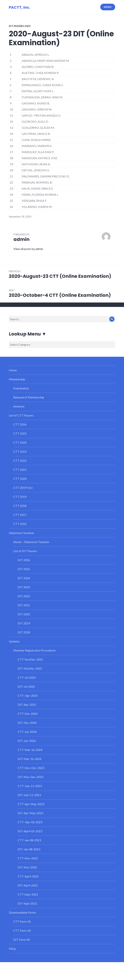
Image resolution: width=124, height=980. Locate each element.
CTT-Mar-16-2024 (30, 750)
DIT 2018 (24, 632)
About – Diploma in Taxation (31, 542)
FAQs (12, 949)
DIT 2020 (24, 614)
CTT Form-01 (22, 921)
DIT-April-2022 (28, 885)
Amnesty (19, 406)
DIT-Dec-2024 (27, 723)
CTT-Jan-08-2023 (29, 840)
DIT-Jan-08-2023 (29, 849)
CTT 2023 (20, 451)
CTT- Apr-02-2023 (30, 822)
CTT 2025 (20, 433)
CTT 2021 (20, 470)
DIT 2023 (24, 587)
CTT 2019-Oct (23, 488)
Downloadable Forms (22, 912)
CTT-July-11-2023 (30, 786)
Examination (21, 388)
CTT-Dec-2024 (28, 714)
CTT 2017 (20, 515)
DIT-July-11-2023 (29, 795)
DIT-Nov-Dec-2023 (30, 777)
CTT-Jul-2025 (27, 677)
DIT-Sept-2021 (27, 903)
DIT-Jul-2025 (26, 686)
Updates (14, 641)
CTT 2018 (20, 506)
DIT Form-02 (22, 940)
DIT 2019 (24, 623)
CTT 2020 (20, 479)
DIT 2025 (24, 569)
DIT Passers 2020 (20, 26)
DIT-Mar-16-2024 (30, 759)
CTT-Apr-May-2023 (31, 804)
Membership (17, 379)
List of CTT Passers (21, 415)
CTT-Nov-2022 (28, 858)
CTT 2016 (20, 524)
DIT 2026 (24, 560)
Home (13, 370)
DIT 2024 (24, 578)
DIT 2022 (24, 596)
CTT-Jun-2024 (27, 732)
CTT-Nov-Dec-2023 (31, 768)
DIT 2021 (24, 605)
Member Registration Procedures (34, 650)
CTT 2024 (20, 442)
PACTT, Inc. (20, 7)
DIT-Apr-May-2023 (30, 813)
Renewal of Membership (29, 397)
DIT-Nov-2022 (27, 867)
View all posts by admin (28, 249)
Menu (108, 7)
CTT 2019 (20, 497)
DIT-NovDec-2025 (30, 668)
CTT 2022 (20, 460)
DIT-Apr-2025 (27, 705)
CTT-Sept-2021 (28, 894)
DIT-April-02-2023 (30, 831)
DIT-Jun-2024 (27, 741)
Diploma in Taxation (21, 533)
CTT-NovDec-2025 (30, 659)
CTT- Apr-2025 (28, 695)
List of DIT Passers (25, 551)
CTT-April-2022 (28, 876)
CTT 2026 (20, 424)
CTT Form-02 (22, 930)
